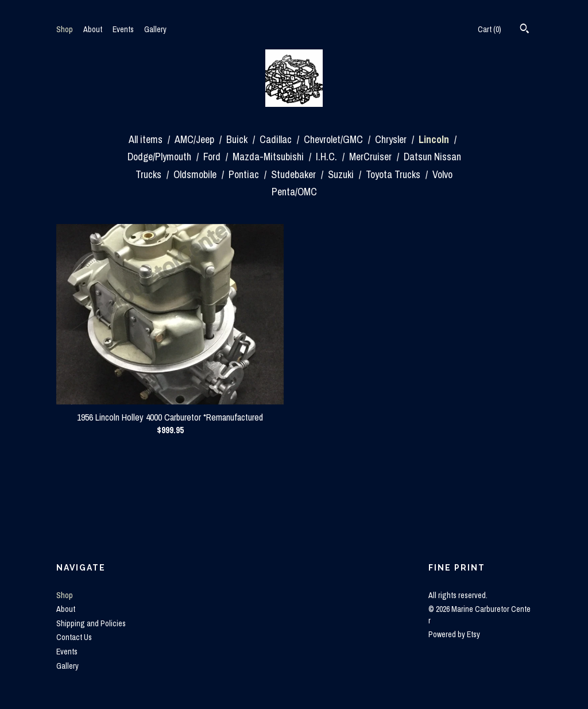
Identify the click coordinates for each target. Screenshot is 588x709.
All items (147, 139)
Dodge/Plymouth (160, 157)
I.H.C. (328, 157)
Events (123, 29)
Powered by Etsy (454, 634)
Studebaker (295, 174)
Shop (65, 29)
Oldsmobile (196, 174)
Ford (213, 157)
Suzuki (342, 174)
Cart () (490, 29)
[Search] (525, 30)
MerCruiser (372, 157)
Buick (238, 139)
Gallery (155, 29)
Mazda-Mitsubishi (269, 157)
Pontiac (245, 174)
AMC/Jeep (196, 139)
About (93, 29)
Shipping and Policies (91, 623)
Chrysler (392, 139)
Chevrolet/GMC (334, 139)
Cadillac (277, 139)
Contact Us (74, 637)
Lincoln (435, 139)
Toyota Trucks (394, 174)
